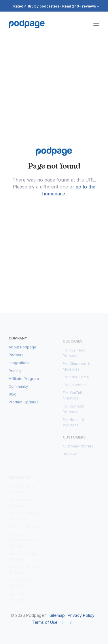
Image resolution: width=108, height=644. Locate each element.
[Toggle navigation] (96, 24)
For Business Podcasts (74, 354)
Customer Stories (78, 448)
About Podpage (22, 349)
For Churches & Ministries (76, 368)
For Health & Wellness (74, 424)
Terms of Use (45, 622)
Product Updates (24, 404)
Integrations (19, 365)
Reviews (70, 456)
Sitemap (57, 615)
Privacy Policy (81, 615)
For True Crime (76, 379)
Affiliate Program (24, 381)
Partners (16, 357)
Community (18, 388)
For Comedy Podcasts (73, 410)
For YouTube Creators (74, 397)
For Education (75, 386)
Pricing (15, 373)
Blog (13, 396)
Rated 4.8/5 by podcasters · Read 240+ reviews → (54, 6)
